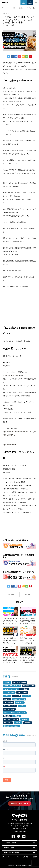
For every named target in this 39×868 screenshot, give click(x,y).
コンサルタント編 (9, 692)
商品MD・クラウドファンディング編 (15, 713)
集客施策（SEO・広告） (11, 726)
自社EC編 (25, 719)
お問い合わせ (26, 857)
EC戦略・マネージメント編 (12, 686)
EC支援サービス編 (29, 686)
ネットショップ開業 (19, 699)
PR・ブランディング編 (11, 689)
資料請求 (35, 857)
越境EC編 (28, 723)
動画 (22, 706)
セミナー (7, 696)
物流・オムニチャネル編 (11, 719)
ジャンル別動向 (22, 692)
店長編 (17, 716)
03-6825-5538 (22, 797)
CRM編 (7, 682)
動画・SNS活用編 (8, 34)
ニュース (7, 699)
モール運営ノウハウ (10, 706)
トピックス (17, 696)
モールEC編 (20, 703)
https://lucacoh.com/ (10, 445)
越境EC (18, 723)
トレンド (26, 696)
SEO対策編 (24, 689)
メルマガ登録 (16, 857)
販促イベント (8, 723)
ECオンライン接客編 (20, 682)
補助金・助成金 (6, 857)
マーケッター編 (8, 703)
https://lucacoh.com (11, 375)
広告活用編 (7, 716)
